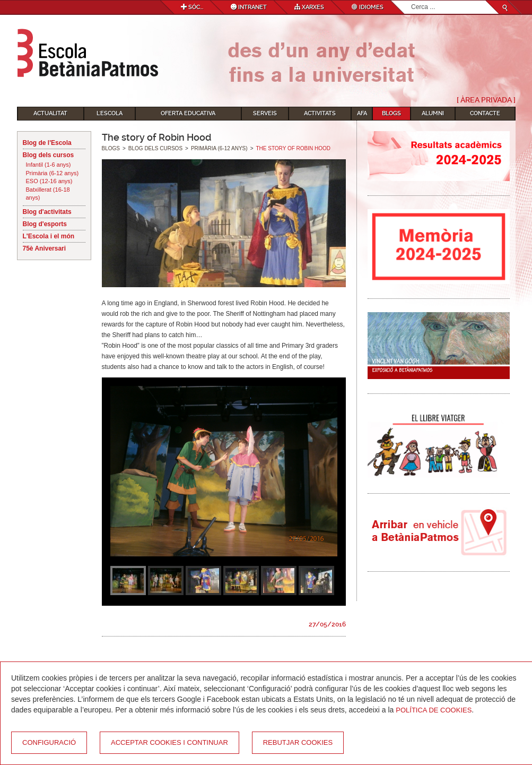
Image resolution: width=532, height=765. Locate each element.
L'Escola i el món (49, 236)
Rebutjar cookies (298, 742)
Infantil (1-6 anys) (49, 165)
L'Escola (110, 113)
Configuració (49, 742)
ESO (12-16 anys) (49, 181)
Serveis (265, 113)
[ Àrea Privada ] (486, 100)
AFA (362, 113)
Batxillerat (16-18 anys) (48, 194)
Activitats (320, 113)
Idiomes (368, 7)
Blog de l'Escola (47, 143)
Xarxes (309, 7)
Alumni (433, 113)
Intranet (249, 7)
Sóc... (192, 7)
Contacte (485, 113)
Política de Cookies (434, 710)
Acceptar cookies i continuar (169, 742)
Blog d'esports (45, 224)
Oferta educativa (188, 113)
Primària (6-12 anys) (53, 173)
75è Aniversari (45, 248)
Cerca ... (411, 1)
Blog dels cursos (49, 155)
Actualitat (50, 113)
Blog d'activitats (47, 212)
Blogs (391, 113)
